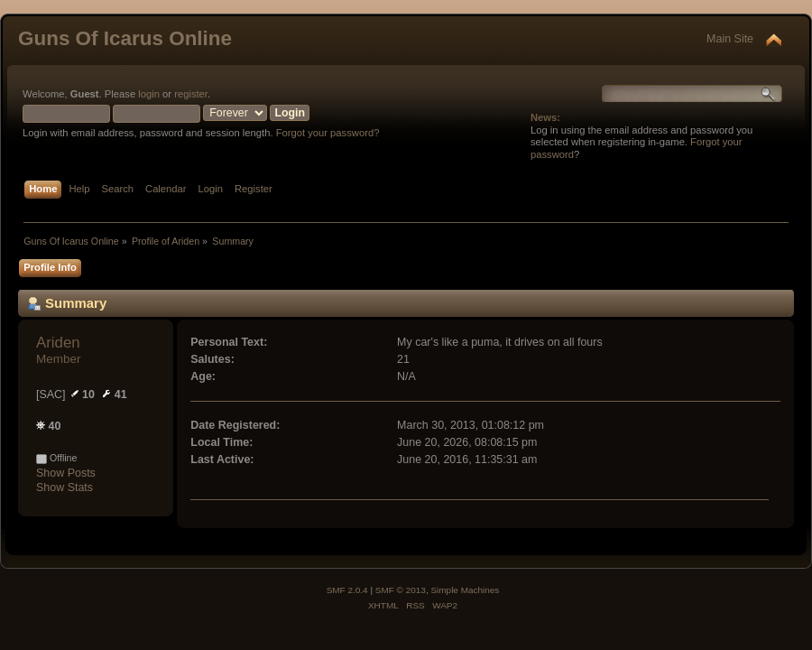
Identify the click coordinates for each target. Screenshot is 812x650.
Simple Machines (465, 590)
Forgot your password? (328, 133)
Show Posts (66, 473)
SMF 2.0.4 (347, 590)
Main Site (730, 39)
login (149, 94)
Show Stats (65, 487)
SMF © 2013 (401, 590)
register (191, 94)
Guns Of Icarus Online (125, 38)
